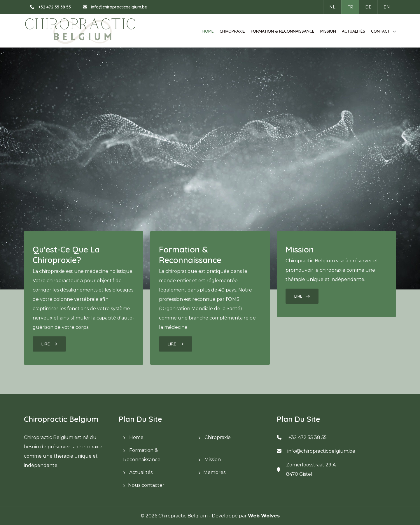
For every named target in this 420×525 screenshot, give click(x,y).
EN (387, 7)
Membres (214, 472)
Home (208, 31)
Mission (328, 31)
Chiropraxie (232, 31)
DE (368, 7)
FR (350, 7)
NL (332, 7)
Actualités (353, 31)
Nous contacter (146, 485)
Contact (380, 31)
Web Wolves (264, 516)
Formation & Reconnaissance (283, 31)
